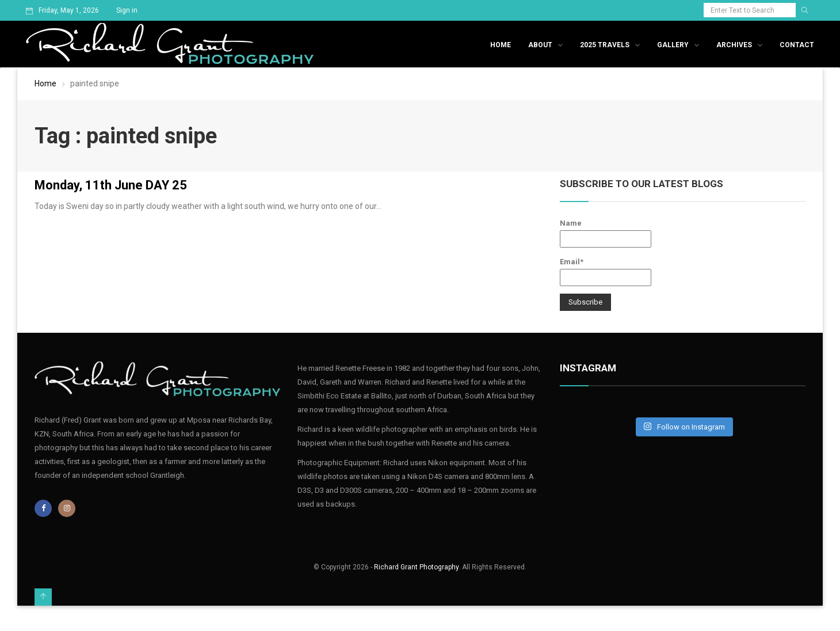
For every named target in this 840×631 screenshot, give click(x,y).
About (540, 45)
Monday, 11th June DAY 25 (111, 185)
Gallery (673, 45)
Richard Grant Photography (416, 567)
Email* (606, 272)
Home (501, 45)
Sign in (127, 10)
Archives (734, 45)
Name (606, 233)
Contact (797, 45)
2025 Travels (605, 45)
